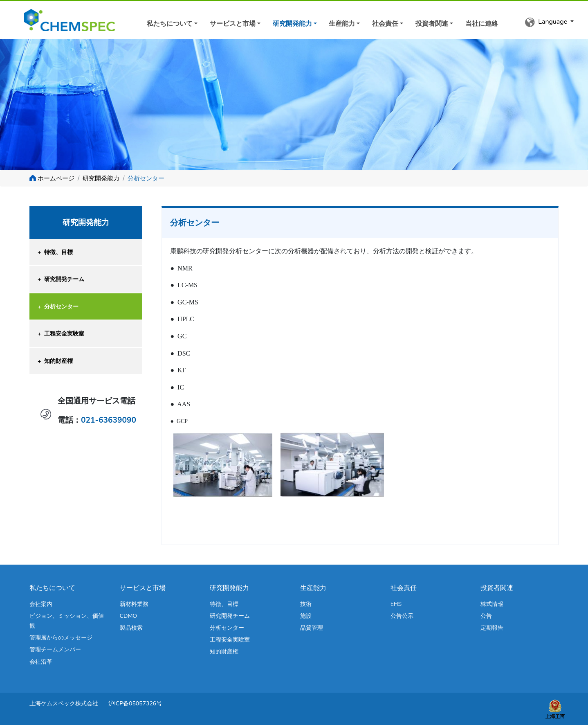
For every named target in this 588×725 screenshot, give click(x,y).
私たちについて (170, 24)
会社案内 (41, 604)
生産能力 (342, 24)
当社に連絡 (482, 24)
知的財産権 (55, 361)
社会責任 (385, 24)
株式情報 (492, 604)
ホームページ (56, 178)
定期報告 (492, 628)
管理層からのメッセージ (61, 638)
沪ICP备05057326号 (135, 704)
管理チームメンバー (55, 650)
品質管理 (312, 628)
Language (547, 22)
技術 (306, 604)
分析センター (58, 307)
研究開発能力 (292, 24)
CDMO (129, 616)
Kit (76, 20)
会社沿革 (41, 662)
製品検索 (131, 628)
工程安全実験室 (61, 334)
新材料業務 (134, 604)
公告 (486, 616)
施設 (306, 616)
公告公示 (402, 616)
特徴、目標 (55, 252)
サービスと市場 (233, 24)
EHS (396, 604)
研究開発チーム (61, 279)
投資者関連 (432, 24)
